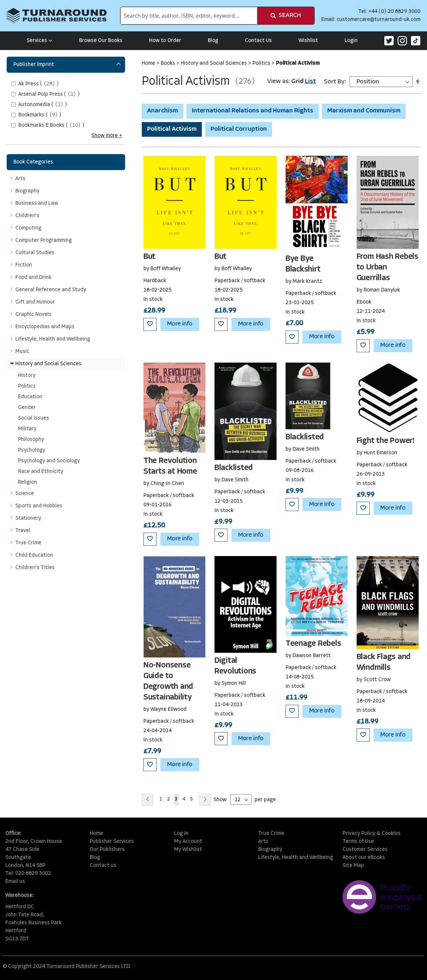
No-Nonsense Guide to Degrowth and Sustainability (168, 681)
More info (180, 324)
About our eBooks (364, 858)
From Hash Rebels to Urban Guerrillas (387, 268)
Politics (262, 63)
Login (351, 41)
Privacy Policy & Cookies (372, 834)
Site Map (353, 866)
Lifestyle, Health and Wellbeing (296, 858)
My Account (188, 842)
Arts (263, 842)
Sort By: (335, 82)
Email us (15, 882)
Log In (181, 834)
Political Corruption (239, 129)
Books (169, 63)
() (39, 84)
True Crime (271, 834)
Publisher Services (112, 842)
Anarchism (162, 111)
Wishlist (308, 41)
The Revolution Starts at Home (170, 466)
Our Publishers (107, 850)
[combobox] (189, 16)
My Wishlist (188, 850)
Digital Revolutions (235, 666)
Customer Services (365, 850)
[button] (150, 324)
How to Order (165, 41)
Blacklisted (234, 468)
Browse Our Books (101, 41)
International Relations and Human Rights (253, 111)
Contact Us (258, 41)
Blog (213, 41)
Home (149, 63)
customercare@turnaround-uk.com (378, 20)
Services (40, 41)
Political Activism (172, 129)
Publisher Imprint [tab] (34, 65)
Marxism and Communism (364, 111)
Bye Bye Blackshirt (303, 264)
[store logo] (57, 16)
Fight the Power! (386, 441)
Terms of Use (358, 842)
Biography (270, 850)
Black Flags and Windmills (384, 662)
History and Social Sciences (215, 63)
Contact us (103, 866)
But (149, 257)
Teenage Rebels (313, 644)
